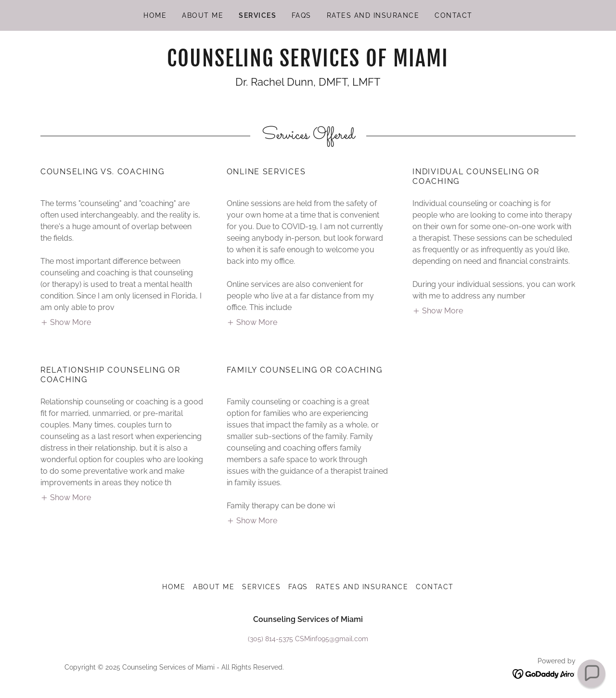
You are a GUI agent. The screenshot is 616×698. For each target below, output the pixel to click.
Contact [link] (454, 15)
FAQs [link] (302, 15)
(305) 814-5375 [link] (270, 639)
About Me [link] (203, 15)
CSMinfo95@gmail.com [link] (332, 639)
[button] (66, 322)
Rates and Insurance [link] (373, 15)
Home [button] (174, 587)
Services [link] (257, 15)
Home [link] (155, 15)
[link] (308, 64)
